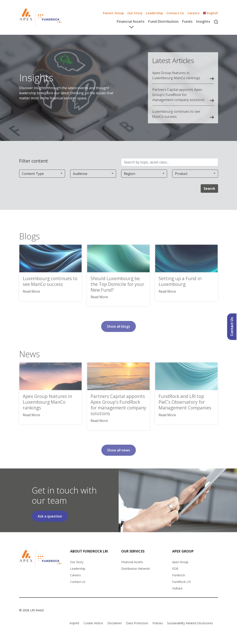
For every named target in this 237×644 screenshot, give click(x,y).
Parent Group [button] (113, 13)
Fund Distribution (163, 21)
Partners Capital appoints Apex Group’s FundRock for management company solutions (178, 95)
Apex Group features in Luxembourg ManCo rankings (176, 75)
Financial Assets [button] (131, 21)
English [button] (211, 13)
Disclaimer (115, 623)
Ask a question (50, 516)
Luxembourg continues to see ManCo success (176, 114)
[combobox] (42, 174)
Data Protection (137, 623)
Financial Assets (132, 562)
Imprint (74, 623)
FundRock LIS (182, 582)
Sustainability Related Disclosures (190, 623)
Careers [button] (194, 13)
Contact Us (175, 13)
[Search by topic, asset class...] (170, 162)
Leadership (154, 13)
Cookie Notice (93, 623)
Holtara (177, 588)
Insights (203, 21)
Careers (75, 575)
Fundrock (179, 575)
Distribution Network (136, 569)
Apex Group (180, 562)
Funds (187, 21)
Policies (158, 623)
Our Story (135, 13)
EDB (175, 569)
